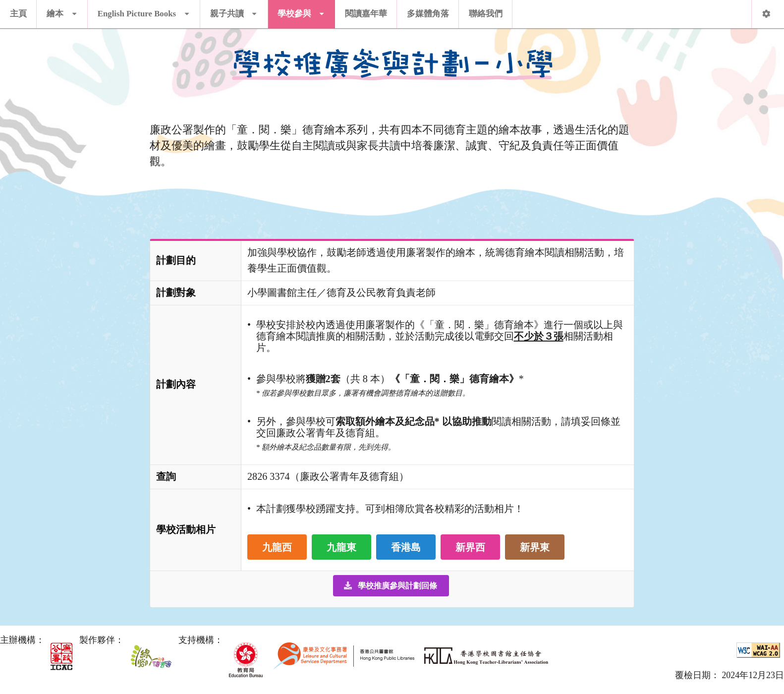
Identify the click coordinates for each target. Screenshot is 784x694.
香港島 (406, 547)
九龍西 (277, 547)
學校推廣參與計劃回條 (390, 586)
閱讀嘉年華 (366, 14)
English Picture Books (144, 9)
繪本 (62, 9)
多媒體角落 (428, 14)
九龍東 (341, 547)
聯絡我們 (486, 14)
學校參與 (302, 9)
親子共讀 (234, 9)
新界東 (535, 547)
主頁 (18, 14)
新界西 (470, 547)
